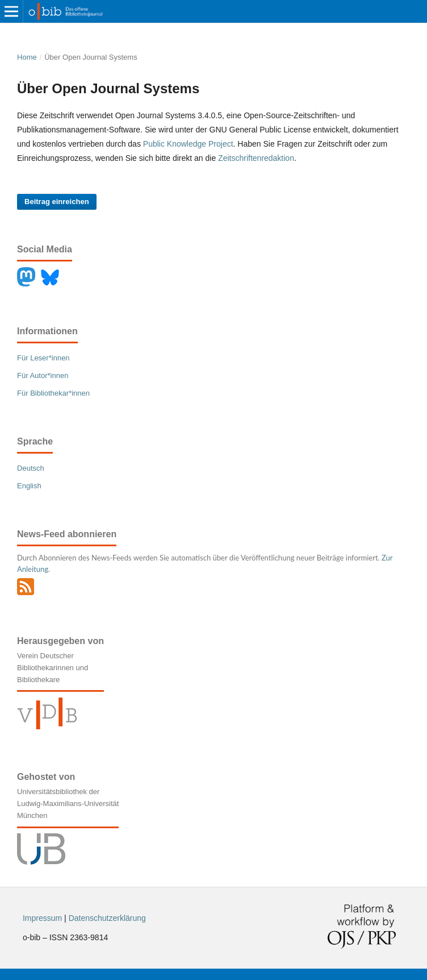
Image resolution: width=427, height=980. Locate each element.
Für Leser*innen (43, 358)
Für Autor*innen (43, 375)
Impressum (42, 918)
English (29, 486)
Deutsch (31, 468)
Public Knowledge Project (188, 144)
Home (27, 57)
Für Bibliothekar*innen (53, 393)
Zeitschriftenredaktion (256, 158)
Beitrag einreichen (57, 202)
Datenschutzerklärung (107, 918)
